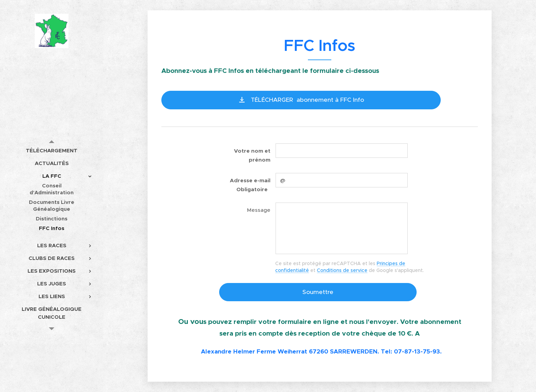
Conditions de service (342, 270)
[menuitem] (52, 150)
